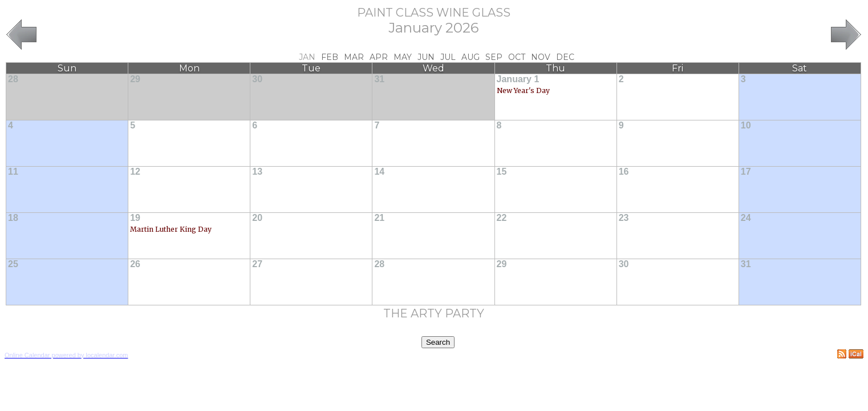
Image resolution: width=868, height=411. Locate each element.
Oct (517, 57)
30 (257, 79)
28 (13, 79)
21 (379, 218)
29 (135, 79)
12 (135, 172)
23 (624, 218)
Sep (494, 57)
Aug (470, 57)
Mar (354, 57)
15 (502, 172)
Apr (379, 57)
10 (746, 125)
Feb (330, 57)
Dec (565, 57)
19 (135, 218)
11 (13, 172)
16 (624, 172)
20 (257, 218)
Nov (541, 57)
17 (746, 172)
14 (379, 172)
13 (257, 172)
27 (257, 264)
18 (13, 218)
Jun (426, 57)
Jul (448, 57)
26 (135, 264)
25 (13, 264)
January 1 (518, 79)
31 (379, 79)
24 (746, 218)
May (403, 57)
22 (502, 218)
